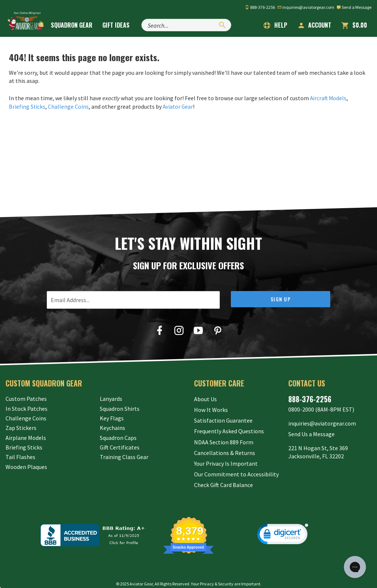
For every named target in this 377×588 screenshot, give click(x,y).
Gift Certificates (120, 447)
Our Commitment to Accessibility (236, 466)
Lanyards (111, 398)
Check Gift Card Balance (223, 476)
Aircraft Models (329, 98)
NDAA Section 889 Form (224, 437)
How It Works (211, 408)
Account (314, 25)
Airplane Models (26, 437)
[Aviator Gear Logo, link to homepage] (28, 25)
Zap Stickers (21, 428)
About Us (205, 398)
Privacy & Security (217, 575)
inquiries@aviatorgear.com (306, 7)
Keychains (112, 428)
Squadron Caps (118, 437)
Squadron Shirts (120, 408)
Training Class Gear (124, 457)
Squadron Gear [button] (77, 25)
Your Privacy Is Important (226, 457)
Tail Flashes (20, 457)
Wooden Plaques (26, 466)
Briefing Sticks (27, 106)
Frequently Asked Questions (229, 428)
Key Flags (112, 418)
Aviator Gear (179, 106)
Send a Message (354, 7)
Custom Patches (26, 398)
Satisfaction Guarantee (223, 418)
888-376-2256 (260, 7)
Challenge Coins (69, 106)
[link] (283, 527)
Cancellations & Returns (225, 447)
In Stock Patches (27, 408)
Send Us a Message (311, 431)
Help (275, 25)
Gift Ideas (121, 25)
